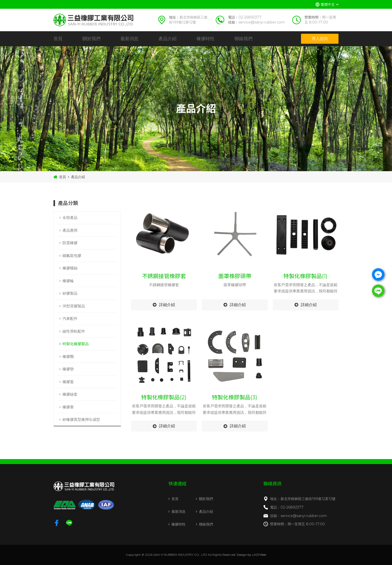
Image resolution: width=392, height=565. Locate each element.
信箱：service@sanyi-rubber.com (298, 516)
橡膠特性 (205, 39)
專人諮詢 (320, 39)
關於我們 (91, 39)
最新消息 (129, 39)
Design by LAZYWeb (251, 555)
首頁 (58, 39)
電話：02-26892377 (287, 507)
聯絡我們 (243, 39)
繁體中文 (328, 4)
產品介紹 (167, 39)
